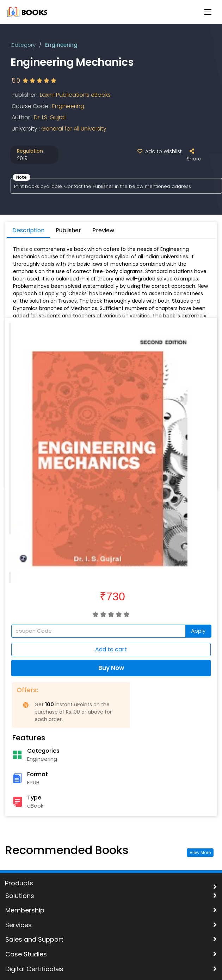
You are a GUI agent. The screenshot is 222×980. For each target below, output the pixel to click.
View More (200, 852)
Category (23, 45)
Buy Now (111, 668)
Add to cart (111, 649)
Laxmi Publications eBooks (75, 95)
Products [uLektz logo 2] (19, 883)
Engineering (61, 45)
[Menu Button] (208, 12)
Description (28, 230)
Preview (103, 230)
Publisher (68, 230)
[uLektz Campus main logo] (27, 11)
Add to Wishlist (158, 151)
